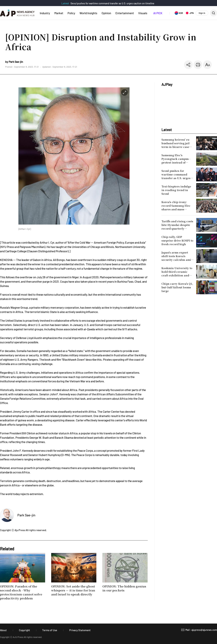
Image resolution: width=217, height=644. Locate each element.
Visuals (143, 13)
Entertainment (125, 13)
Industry (45, 13)
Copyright (24, 630)
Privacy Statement (80, 630)
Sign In (202, 13)
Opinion (106, 13)
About (3, 630)
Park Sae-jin (26, 515)
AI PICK (158, 13)
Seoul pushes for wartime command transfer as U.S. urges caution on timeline (112, 3)
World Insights (88, 13)
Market (59, 13)
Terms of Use (50, 630)
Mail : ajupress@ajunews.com (201, 630)
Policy (71, 13)
